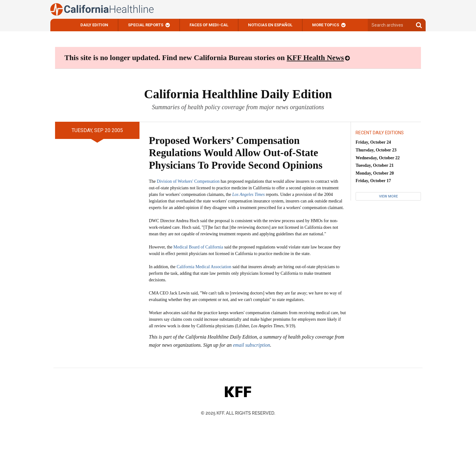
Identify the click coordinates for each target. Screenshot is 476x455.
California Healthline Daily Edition (238, 94)
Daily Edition (94, 25)
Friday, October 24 (373, 142)
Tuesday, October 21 (375, 165)
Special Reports (146, 25)
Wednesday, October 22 (378, 158)
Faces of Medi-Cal (209, 25)
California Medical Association (204, 267)
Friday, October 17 (373, 181)
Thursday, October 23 (376, 150)
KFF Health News (315, 58)
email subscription (252, 345)
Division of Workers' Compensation (188, 181)
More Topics (326, 25)
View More (388, 196)
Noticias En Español (270, 25)
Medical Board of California (198, 247)
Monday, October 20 (375, 173)
